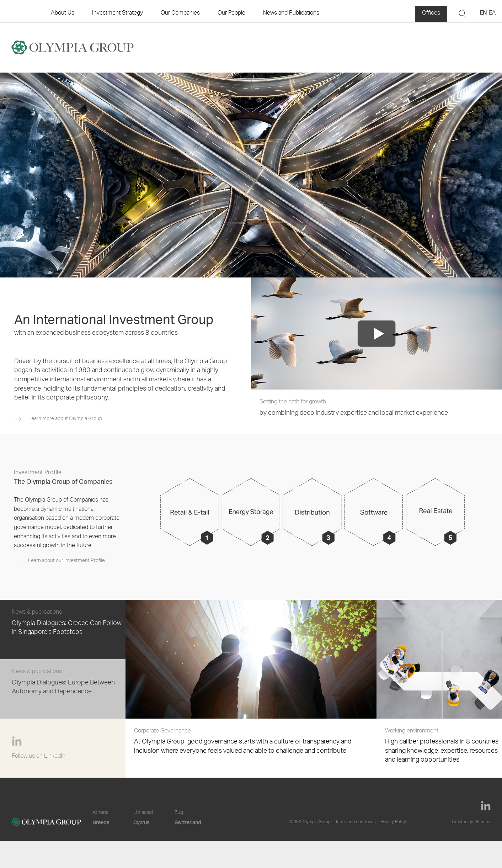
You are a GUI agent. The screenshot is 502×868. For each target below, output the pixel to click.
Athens (100, 813)
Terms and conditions (356, 822)
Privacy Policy (393, 822)
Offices (431, 14)
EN (483, 14)
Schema (483, 822)
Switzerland (188, 822)
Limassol (143, 813)
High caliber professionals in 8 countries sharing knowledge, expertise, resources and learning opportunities (444, 745)
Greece (101, 822)
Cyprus (141, 822)
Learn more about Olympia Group (65, 419)
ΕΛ (492, 14)
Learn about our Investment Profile (66, 561)
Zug (179, 813)
